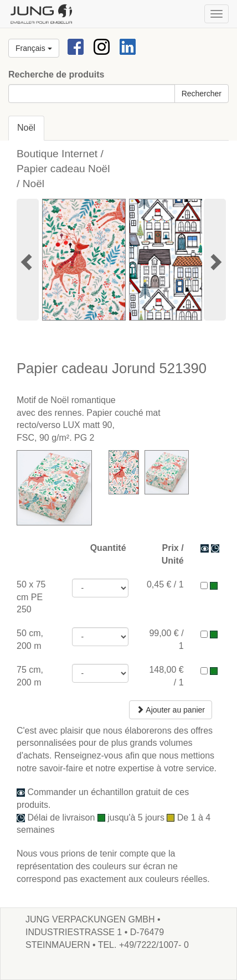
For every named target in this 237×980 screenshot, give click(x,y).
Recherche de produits (56, 74)
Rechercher (202, 94)
